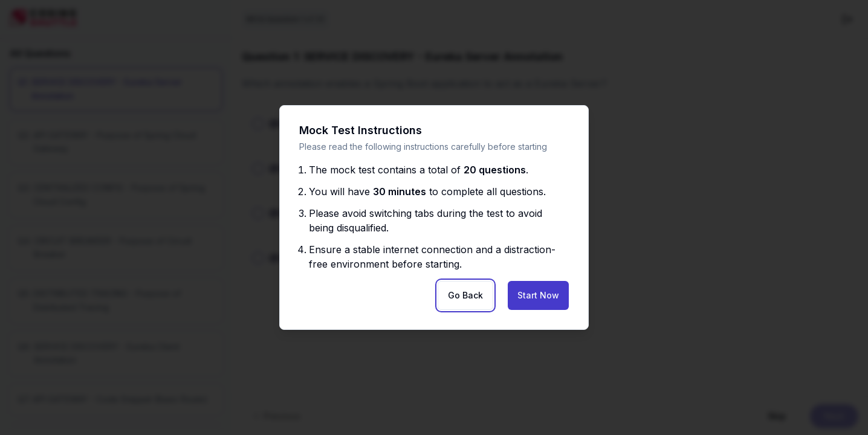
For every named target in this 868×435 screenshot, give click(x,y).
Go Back (465, 295)
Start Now (538, 295)
